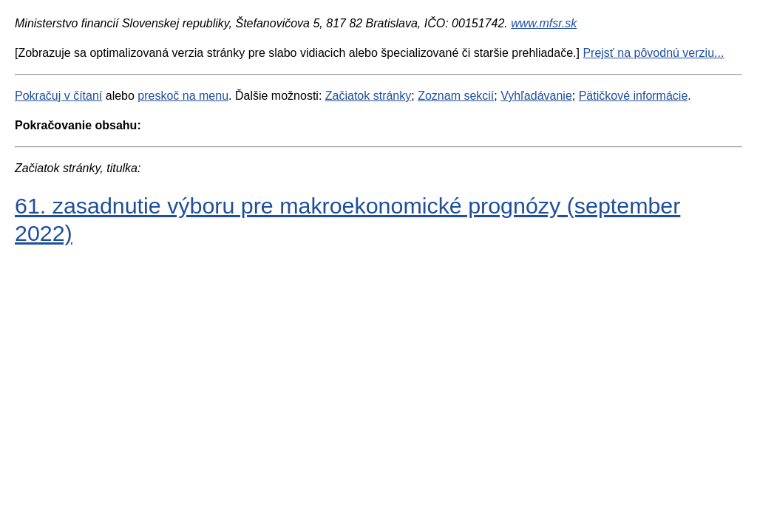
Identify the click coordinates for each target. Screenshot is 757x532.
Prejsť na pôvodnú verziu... (653, 53)
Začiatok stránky (368, 96)
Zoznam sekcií (456, 96)
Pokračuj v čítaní (58, 96)
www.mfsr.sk (544, 23)
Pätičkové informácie (634, 96)
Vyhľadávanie (536, 96)
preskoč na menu (183, 96)
